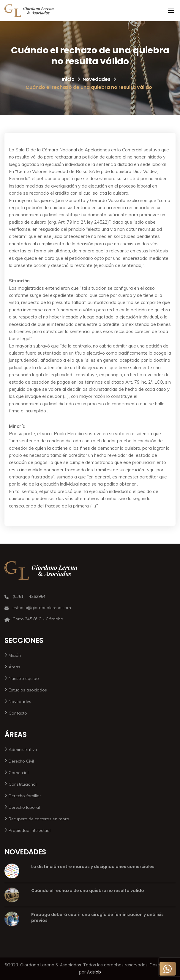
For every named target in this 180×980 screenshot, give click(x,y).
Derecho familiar (25, 796)
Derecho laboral (24, 807)
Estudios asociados (28, 690)
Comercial (19, 773)
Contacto (18, 713)
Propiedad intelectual (30, 830)
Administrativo (23, 750)
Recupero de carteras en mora (39, 819)
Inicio (68, 79)
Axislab (94, 972)
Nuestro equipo (24, 678)
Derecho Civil (21, 761)
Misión (15, 655)
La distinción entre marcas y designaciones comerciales (93, 867)
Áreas (14, 667)
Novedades (97, 79)
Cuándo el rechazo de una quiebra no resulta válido (88, 891)
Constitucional (23, 784)
